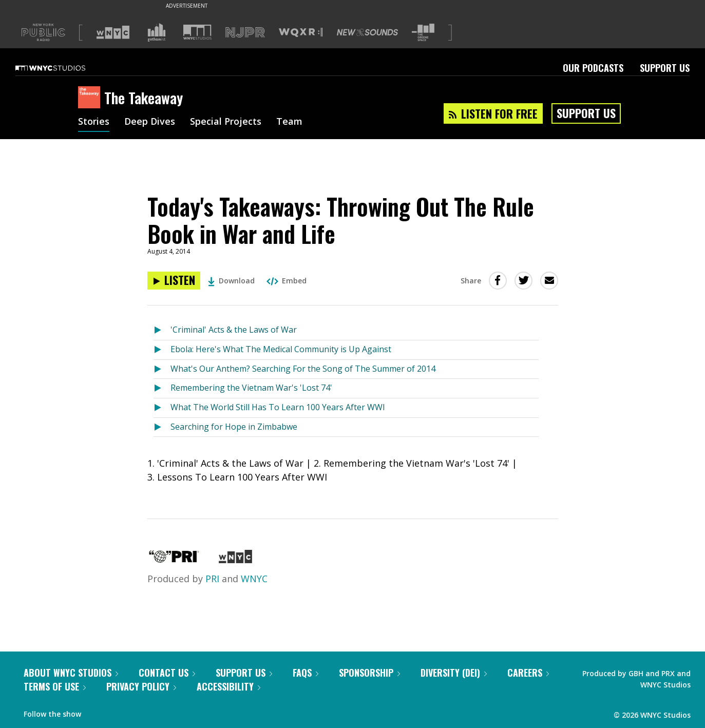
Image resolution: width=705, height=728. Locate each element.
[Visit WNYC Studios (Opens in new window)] (197, 32)
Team (289, 122)
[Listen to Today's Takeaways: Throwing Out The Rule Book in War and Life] (174, 281)
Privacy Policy (141, 686)
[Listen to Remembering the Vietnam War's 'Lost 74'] (162, 388)
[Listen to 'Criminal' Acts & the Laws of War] (162, 330)
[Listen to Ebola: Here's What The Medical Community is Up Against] (162, 350)
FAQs (306, 673)
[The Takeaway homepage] (91, 98)
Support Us (665, 68)
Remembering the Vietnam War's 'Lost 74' (251, 388)
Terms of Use (55, 686)
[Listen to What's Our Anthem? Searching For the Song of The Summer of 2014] (162, 369)
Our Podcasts (593, 68)
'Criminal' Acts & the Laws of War (234, 330)
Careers (528, 673)
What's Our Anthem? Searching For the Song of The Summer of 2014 (303, 369)
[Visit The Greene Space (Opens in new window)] (423, 33)
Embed (287, 281)
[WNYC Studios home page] (63, 68)
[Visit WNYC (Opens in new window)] (113, 32)
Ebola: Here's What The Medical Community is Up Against (281, 349)
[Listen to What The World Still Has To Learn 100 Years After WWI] (162, 408)
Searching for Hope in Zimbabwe (234, 427)
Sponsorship (369, 673)
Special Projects (226, 122)
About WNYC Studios (71, 673)
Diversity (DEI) (454, 673)
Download (231, 281)
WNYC (254, 579)
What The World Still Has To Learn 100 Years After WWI (278, 407)
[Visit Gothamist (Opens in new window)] (157, 32)
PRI (212, 579)
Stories (94, 122)
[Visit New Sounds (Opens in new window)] (367, 32)
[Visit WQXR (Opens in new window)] (301, 33)
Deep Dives (150, 122)
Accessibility (228, 686)
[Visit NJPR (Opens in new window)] (245, 33)
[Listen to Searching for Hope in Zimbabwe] (162, 427)
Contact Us (167, 673)
